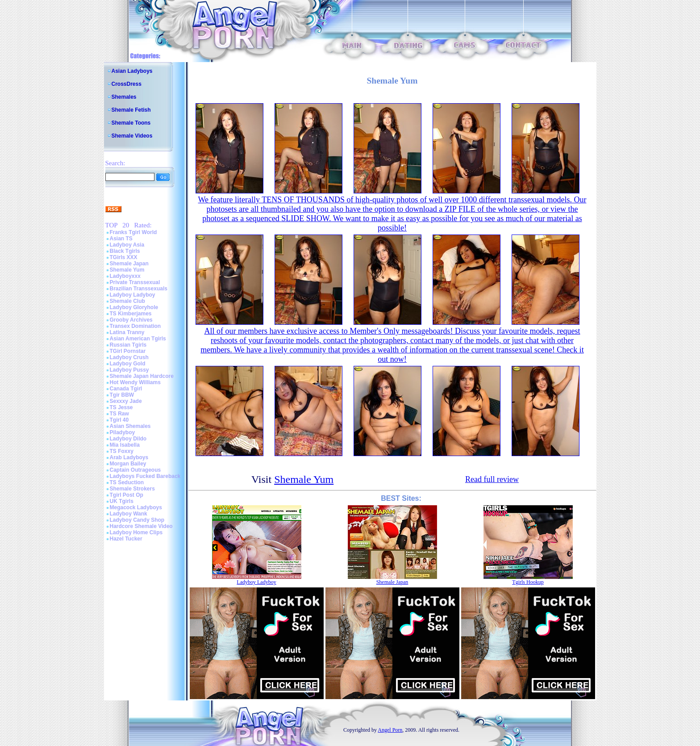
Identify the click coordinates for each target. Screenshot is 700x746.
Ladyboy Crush (129, 357)
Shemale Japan (129, 264)
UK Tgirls (122, 501)
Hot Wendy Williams (135, 382)
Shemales (124, 97)
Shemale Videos (132, 136)
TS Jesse (121, 407)
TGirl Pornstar (128, 351)
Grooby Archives (131, 320)
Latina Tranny (127, 332)
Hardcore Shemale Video (141, 526)
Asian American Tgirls (138, 339)
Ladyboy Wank (129, 514)
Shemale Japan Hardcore (142, 376)
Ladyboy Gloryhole (134, 307)
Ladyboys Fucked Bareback (145, 476)
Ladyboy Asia (127, 245)
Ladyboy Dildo (128, 439)
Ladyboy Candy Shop (137, 520)
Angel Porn (390, 730)
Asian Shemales (130, 426)
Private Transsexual (135, 282)
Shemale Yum (127, 270)
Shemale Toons (131, 123)
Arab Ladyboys (129, 457)
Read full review (492, 479)
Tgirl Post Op (127, 495)
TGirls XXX (124, 257)
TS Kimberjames (131, 314)
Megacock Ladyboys (136, 507)
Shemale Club (127, 301)
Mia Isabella (125, 445)
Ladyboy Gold (128, 364)
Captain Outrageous (135, 470)
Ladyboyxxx (125, 276)
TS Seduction (127, 482)
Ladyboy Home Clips (136, 532)
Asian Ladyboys (132, 71)
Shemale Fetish (131, 110)
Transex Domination (135, 326)
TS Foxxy (122, 451)
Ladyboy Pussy (129, 370)
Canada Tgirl (126, 389)
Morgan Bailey (128, 464)
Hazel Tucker (126, 539)
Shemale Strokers (132, 489)
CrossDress (127, 84)
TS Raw (119, 414)
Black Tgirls (125, 251)
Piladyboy (123, 432)
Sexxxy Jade (126, 401)
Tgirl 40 (119, 420)
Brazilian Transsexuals (139, 289)
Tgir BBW (122, 395)
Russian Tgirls (128, 345)
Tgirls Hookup (528, 582)
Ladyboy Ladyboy (133, 295)
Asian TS (121, 239)
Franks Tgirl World (133, 232)
